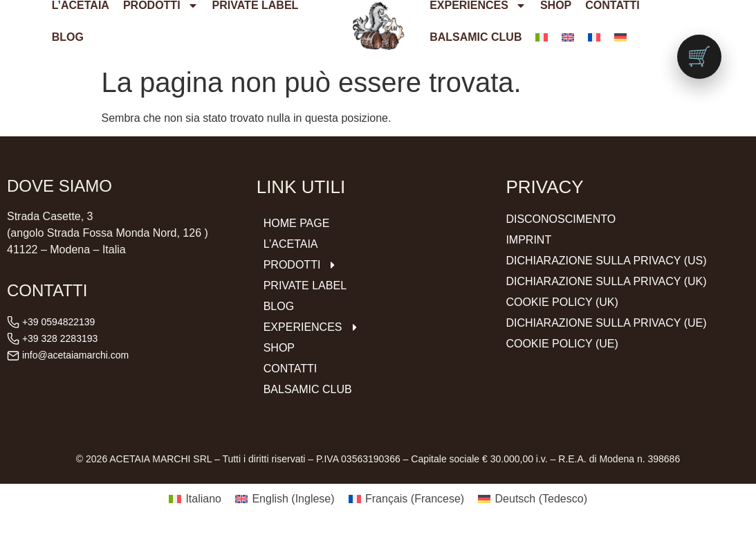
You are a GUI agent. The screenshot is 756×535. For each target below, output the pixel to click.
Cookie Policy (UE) (562, 344)
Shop (279, 348)
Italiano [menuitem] (203, 499)
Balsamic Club (476, 37)
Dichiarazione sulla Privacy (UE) (606, 323)
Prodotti (301, 265)
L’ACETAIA (291, 244)
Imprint (528, 240)
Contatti (291, 369)
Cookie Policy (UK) (562, 302)
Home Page (297, 223)
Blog (68, 37)
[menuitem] (542, 37)
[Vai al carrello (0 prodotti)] (699, 57)
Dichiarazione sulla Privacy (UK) (606, 281)
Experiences (312, 327)
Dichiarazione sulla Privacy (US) (606, 261)
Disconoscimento (561, 219)
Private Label (305, 285)
